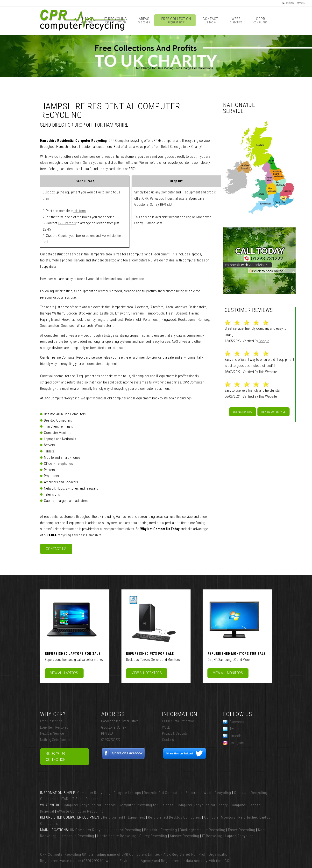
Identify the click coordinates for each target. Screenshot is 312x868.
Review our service (273, 412)
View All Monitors (228, 673)
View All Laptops (64, 673)
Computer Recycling (94, 793)
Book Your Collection (56, 757)
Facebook (234, 722)
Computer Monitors (220, 817)
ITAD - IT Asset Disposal (81, 799)
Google (264, 341)
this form (80, 211)
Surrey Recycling (153, 836)
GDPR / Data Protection (178, 721)
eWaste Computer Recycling (80, 811)
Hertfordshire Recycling (117, 836)
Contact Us (56, 549)
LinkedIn (232, 736)
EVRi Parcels (67, 223)
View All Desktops (147, 673)
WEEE (236, 20)
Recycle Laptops (127, 793)
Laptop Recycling (240, 836)
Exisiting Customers (293, 3)
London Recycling (126, 830)
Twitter (231, 729)
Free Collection (176, 20)
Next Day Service (52, 733)
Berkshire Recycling (161, 830)
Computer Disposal (246, 805)
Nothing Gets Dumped (56, 740)
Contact (210, 20)
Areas (144, 20)
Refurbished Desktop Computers (175, 817)
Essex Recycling (242, 830)
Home (87, 20)
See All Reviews (242, 412)
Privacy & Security (175, 733)
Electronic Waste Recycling (208, 793)
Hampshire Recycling (77, 836)
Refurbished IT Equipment (124, 817)
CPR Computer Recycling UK (63, 854)
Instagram (233, 743)
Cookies (168, 740)
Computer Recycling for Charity (202, 805)
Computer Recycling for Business (146, 805)
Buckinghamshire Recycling (203, 830)
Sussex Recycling (185, 836)
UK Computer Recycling (89, 830)
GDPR (260, 20)
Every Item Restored (54, 727)
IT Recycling (116, 20)
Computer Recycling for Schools (89, 805)
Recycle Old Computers (163, 793)
